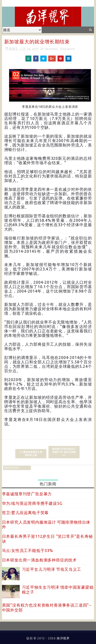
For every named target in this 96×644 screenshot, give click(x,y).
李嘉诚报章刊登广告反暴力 (27, 494)
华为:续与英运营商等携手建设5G (32, 503)
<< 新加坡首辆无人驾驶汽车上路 (31, 454)
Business (52, 49)
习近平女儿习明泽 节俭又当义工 (52, 569)
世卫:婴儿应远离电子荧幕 (25, 513)
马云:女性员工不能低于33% (28, 550)
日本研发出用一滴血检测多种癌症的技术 (39, 560)
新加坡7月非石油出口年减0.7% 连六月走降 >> (64, 452)
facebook (12, 468)
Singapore (67, 49)
